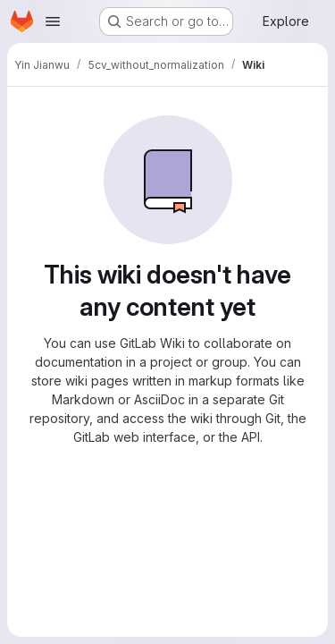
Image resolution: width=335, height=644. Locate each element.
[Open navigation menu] (53, 21)
